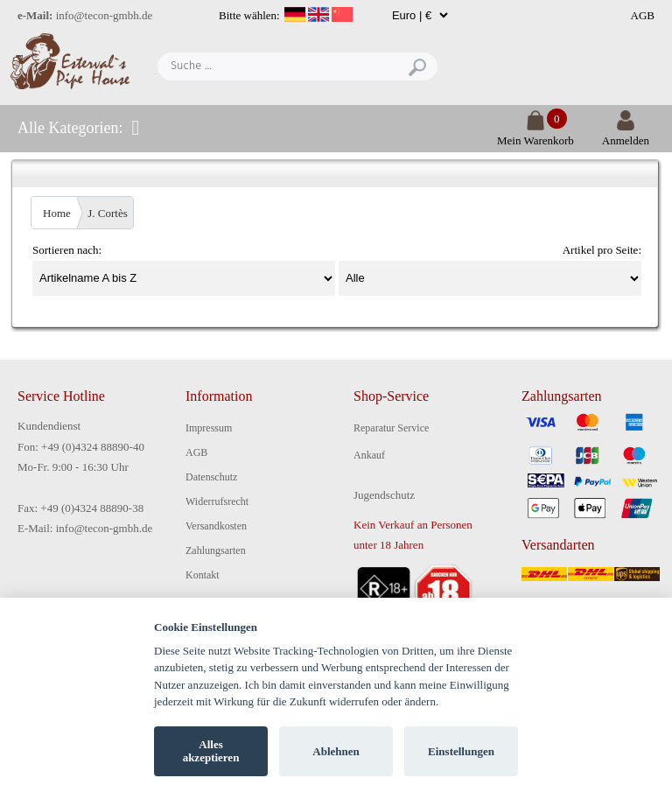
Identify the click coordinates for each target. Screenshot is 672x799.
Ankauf (369, 455)
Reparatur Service (391, 428)
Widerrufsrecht (217, 501)
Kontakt (203, 575)
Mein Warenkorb (535, 133)
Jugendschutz (384, 495)
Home (57, 213)
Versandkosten (216, 526)
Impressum (209, 428)
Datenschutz (211, 477)
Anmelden (626, 133)
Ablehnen (336, 751)
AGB (643, 15)
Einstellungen (461, 751)
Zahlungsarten (216, 550)
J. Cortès (108, 213)
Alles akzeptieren (211, 751)
